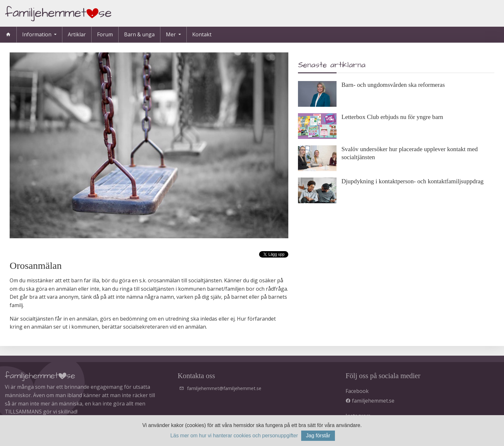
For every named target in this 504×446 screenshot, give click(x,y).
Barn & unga (139, 34)
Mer (171, 34)
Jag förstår (318, 436)
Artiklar (77, 34)
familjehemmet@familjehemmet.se (224, 388)
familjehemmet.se (370, 401)
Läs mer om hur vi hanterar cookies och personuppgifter (234, 436)
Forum (105, 34)
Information (37, 34)
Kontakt (202, 34)
